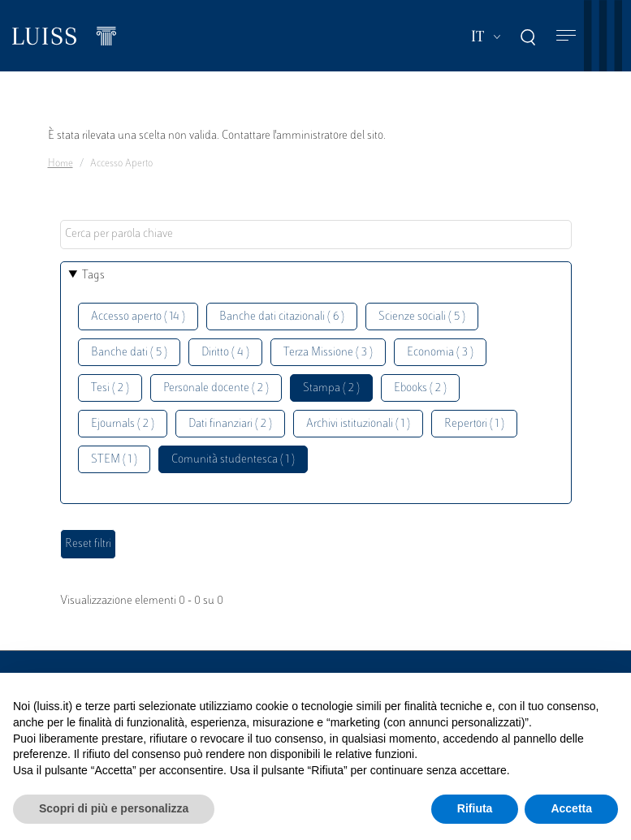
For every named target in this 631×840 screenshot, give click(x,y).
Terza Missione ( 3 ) (328, 353)
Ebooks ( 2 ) (420, 388)
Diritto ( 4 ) (225, 353)
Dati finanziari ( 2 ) (230, 424)
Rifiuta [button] (475, 808)
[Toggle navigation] (566, 36)
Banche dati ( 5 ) (129, 353)
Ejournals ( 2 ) (123, 424)
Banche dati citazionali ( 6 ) (282, 317)
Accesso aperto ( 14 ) (138, 317)
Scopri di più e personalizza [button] (114, 808)
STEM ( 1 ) (114, 460)
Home (61, 164)
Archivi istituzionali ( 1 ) (358, 424)
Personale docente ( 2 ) (216, 388)
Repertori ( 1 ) (474, 424)
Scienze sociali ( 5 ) (422, 317)
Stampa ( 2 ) (331, 388)
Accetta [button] (571, 808)
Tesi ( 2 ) (110, 388)
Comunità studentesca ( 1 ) (233, 460)
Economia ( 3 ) (440, 353)
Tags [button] (93, 276)
